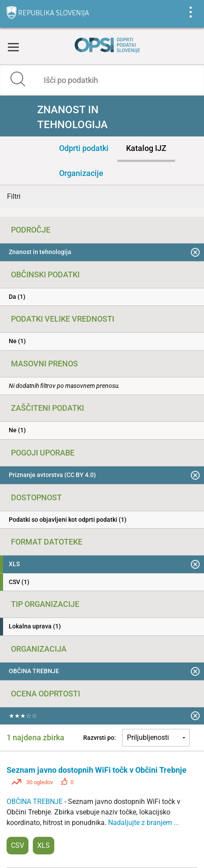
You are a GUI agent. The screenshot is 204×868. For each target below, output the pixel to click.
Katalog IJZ (146, 148)
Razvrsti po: (100, 738)
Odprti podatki (84, 148)
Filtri (14, 196)
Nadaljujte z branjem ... (144, 823)
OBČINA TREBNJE (35, 802)
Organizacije (81, 173)
